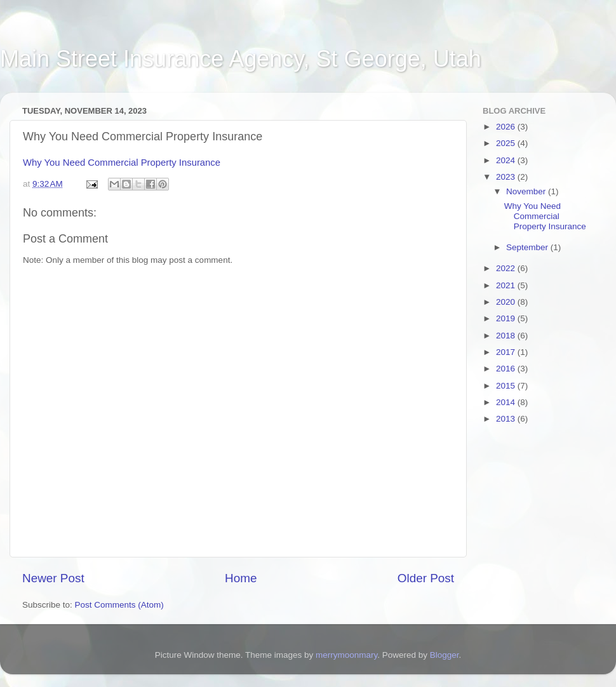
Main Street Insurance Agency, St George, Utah (241, 59)
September (528, 247)
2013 (507, 419)
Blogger (445, 655)
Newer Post (53, 578)
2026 (507, 127)
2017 (507, 352)
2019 (507, 318)
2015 (507, 386)
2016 (507, 369)
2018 (507, 336)
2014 (507, 402)
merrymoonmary (346, 655)
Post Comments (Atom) (119, 605)
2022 (507, 268)
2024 (507, 160)
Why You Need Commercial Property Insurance (122, 163)
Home (241, 578)
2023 (507, 177)
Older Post (426, 578)
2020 (507, 302)
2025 (507, 143)
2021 (507, 285)
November (527, 191)
